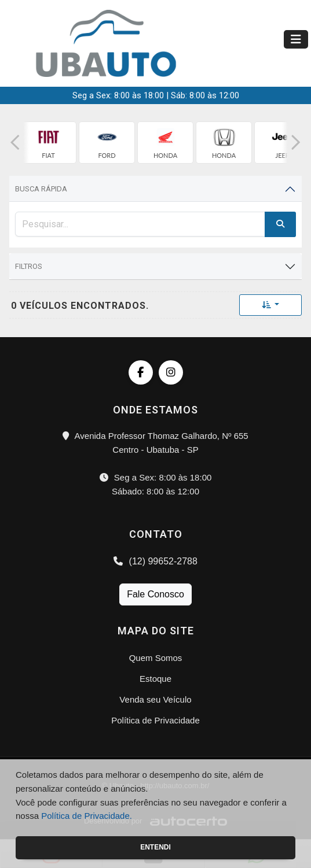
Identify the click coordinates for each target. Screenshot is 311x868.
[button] (15, 143)
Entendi (155, 847)
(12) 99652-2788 (155, 561)
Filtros (29, 266)
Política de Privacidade (155, 720)
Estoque (155, 679)
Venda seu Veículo (155, 699)
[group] (48, 143)
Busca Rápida (41, 189)
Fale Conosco (155, 594)
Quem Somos (156, 658)
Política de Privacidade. (87, 816)
